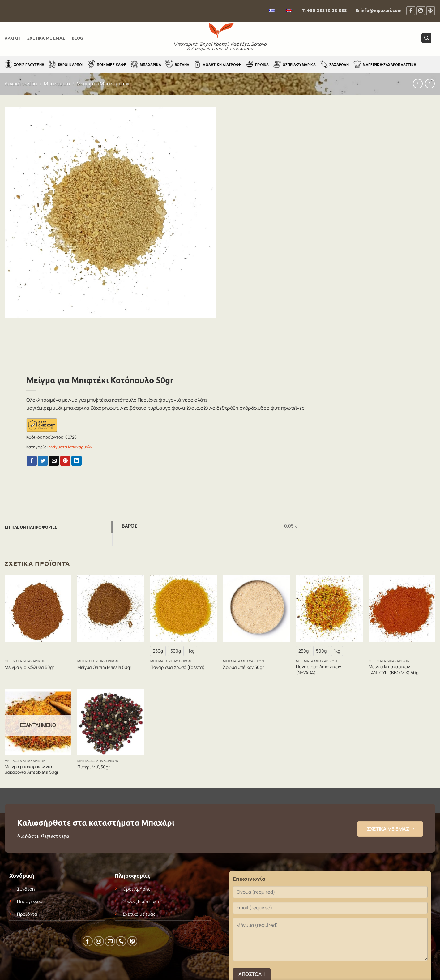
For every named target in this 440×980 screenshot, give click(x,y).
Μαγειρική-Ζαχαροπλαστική (385, 64)
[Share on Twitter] (43, 461)
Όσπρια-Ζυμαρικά (295, 64)
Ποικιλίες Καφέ (107, 64)
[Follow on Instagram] (421, 11)
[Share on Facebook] (32, 461)
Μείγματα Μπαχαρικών (103, 83)
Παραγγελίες (30, 901)
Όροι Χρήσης (137, 889)
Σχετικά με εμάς (46, 38)
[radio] (158, 651)
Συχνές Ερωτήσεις (141, 901)
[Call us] (121, 941)
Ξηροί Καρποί (66, 64)
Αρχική (13, 38)
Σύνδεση (26, 889)
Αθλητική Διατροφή (218, 64)
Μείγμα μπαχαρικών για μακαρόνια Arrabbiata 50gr (32, 769)
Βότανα (177, 64)
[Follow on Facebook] (411, 11)
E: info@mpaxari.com (378, 10)
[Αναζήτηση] (426, 38)
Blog (77, 38)
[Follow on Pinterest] (431, 11)
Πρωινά (257, 64)
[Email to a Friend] (54, 461)
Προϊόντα (27, 914)
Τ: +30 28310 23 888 (324, 10)
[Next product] (418, 84)
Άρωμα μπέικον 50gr (243, 667)
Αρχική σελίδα (21, 83)
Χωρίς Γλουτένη (24, 64)
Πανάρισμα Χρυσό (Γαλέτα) (177, 667)
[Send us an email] (110, 941)
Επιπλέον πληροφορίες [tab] (31, 527)
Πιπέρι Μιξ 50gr (94, 767)
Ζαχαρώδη (335, 64)
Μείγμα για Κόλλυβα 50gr (29, 667)
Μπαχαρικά (146, 64)
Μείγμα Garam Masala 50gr (104, 667)
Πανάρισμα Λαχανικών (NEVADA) (318, 670)
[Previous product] (430, 84)
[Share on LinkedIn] (77, 461)
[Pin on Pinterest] (65, 461)
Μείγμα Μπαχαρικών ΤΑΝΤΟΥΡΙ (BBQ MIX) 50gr (394, 670)
